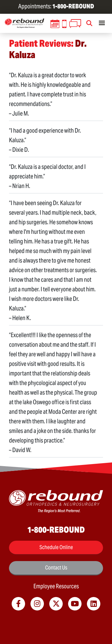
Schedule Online (56, 547)
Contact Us (56, 568)
